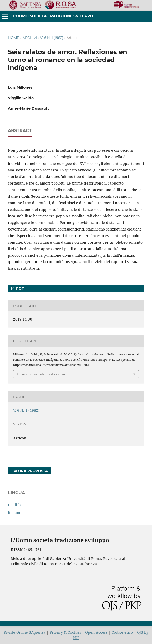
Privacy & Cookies (65, 632)
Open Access (96, 632)
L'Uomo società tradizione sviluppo (53, 16)
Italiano (15, 513)
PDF (19, 289)
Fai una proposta (30, 471)
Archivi (30, 38)
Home (14, 38)
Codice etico (122, 632)
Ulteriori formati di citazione (41, 374)
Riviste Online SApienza (25, 632)
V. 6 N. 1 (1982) (52, 38)
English (14, 505)
